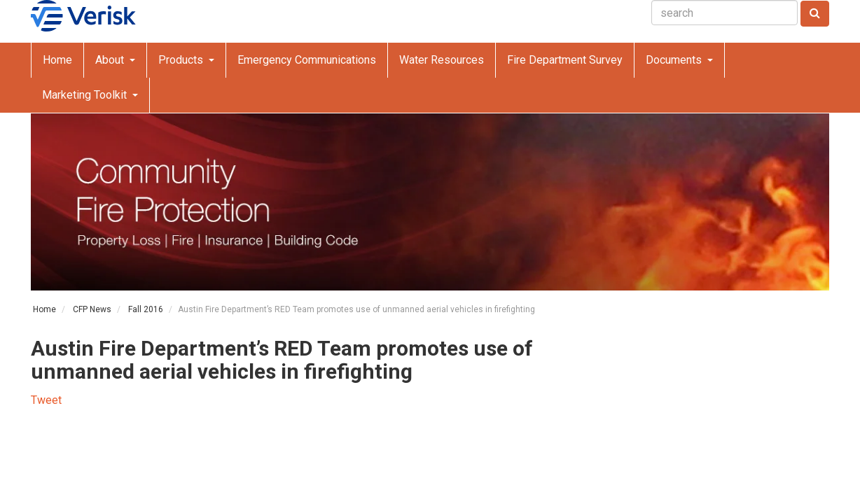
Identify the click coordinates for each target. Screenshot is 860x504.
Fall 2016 (146, 309)
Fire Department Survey (565, 60)
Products (182, 60)
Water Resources (442, 60)
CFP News (92, 309)
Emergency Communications (307, 60)
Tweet (46, 400)
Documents (675, 60)
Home (57, 60)
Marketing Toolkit (86, 95)
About (111, 60)
